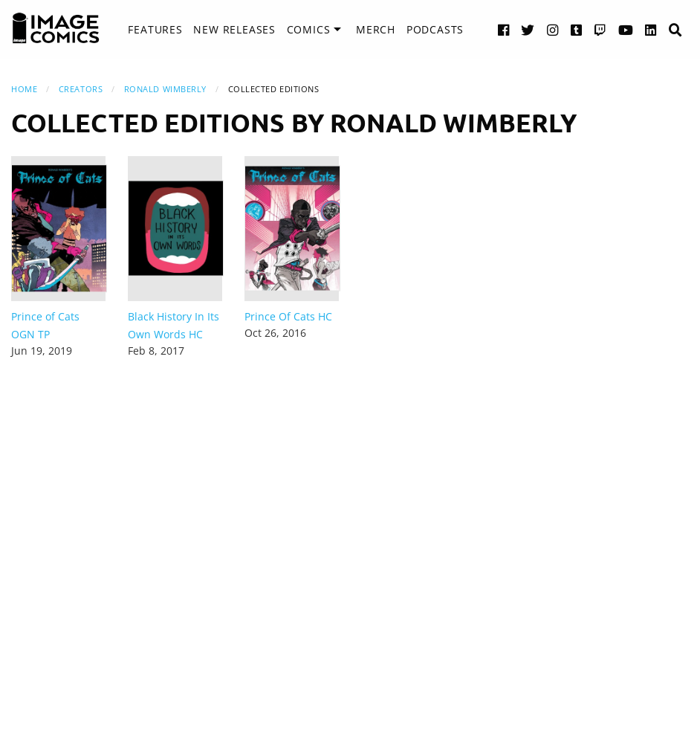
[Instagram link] (553, 29)
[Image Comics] (56, 28)
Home (24, 89)
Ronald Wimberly (165, 89)
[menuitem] (155, 30)
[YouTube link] (626, 29)
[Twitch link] (600, 29)
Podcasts (435, 29)
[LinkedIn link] (651, 29)
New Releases (234, 29)
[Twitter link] (528, 29)
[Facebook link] (504, 29)
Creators (81, 89)
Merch (376, 29)
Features (155, 29)
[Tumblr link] (577, 29)
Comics (309, 29)
